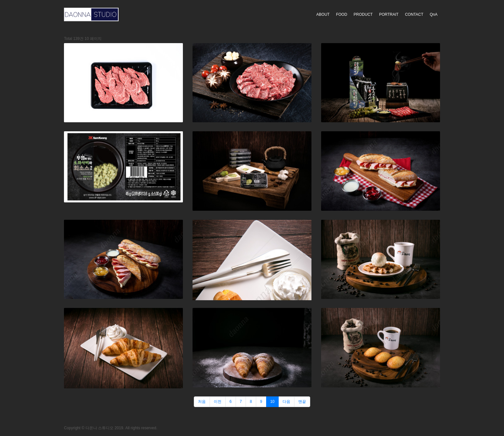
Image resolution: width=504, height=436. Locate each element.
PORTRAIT (389, 14)
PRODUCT (363, 14)
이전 (218, 402)
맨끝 (302, 402)
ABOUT (323, 14)
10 (272, 402)
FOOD (342, 14)
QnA (434, 14)
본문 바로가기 (0, 0)
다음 (286, 402)
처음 (202, 402)
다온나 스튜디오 (99, 428)
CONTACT (414, 14)
